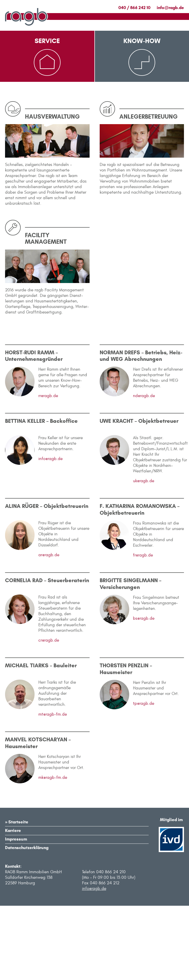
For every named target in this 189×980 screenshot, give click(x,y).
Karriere (13, 905)
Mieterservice (40, 106)
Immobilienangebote (47, 118)
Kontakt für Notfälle (48, 143)
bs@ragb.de (144, 693)
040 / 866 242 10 (134, 8)
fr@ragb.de (143, 630)
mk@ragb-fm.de (53, 852)
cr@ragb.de (49, 715)
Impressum (16, 914)
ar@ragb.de (49, 629)
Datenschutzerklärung (27, 922)
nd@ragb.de (144, 470)
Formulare (37, 130)
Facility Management (138, 106)
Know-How (142, 41)
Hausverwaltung (134, 130)
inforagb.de (170, 8)
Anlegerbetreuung (135, 118)
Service (47, 41)
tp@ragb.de (144, 778)
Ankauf (124, 143)
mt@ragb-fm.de (53, 789)
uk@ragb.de (144, 555)
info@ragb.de (50, 533)
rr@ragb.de (48, 470)
